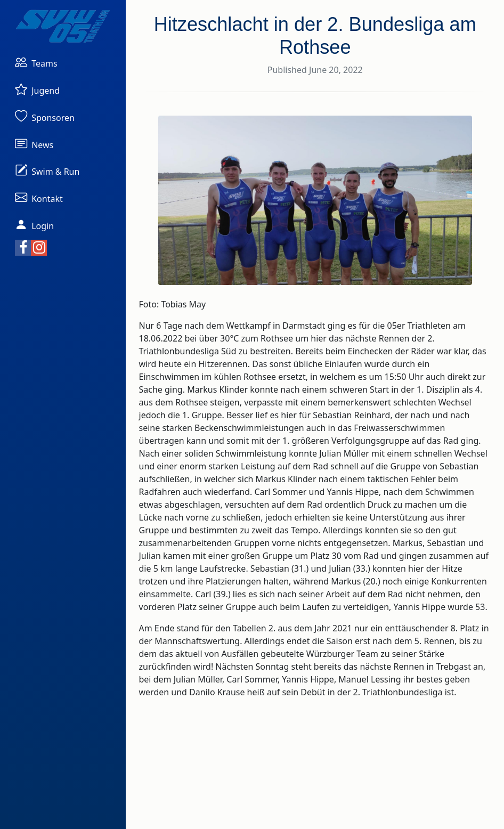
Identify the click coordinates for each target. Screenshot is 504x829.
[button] (36, 62)
